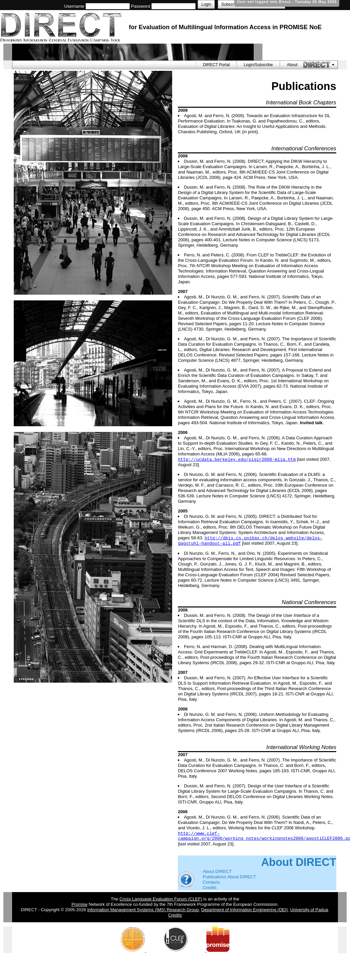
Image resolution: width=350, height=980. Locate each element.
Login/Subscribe (258, 65)
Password (140, 6)
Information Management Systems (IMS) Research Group (143, 910)
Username (74, 6)
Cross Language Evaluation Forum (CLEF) (161, 899)
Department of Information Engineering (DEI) (244, 910)
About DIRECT (217, 871)
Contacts (211, 882)
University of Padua (309, 910)
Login (206, 4)
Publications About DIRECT (229, 877)
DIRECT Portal (216, 65)
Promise (80, 904)
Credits (210, 888)
